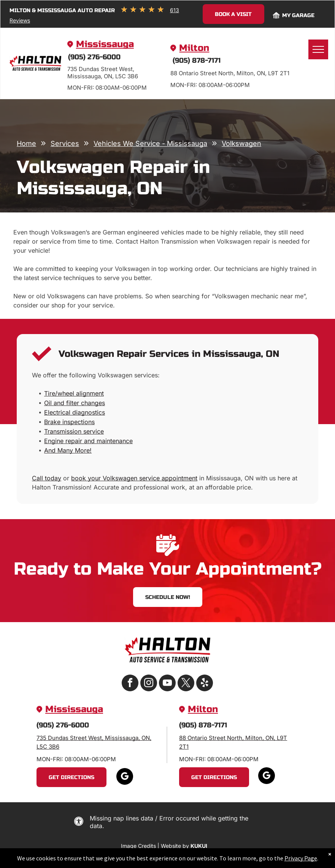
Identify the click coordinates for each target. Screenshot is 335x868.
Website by (175, 846)
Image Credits (138, 846)
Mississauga (105, 44)
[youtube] (167, 684)
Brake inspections (69, 422)
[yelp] (205, 684)
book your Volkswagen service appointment (134, 478)
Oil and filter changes (75, 403)
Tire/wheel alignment (74, 393)
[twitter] (186, 684)
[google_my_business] (125, 777)
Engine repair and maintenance (88, 441)
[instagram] (149, 684)
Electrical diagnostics (75, 412)
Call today (47, 478)
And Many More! (68, 450)
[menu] (318, 49)
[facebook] (130, 684)
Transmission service (74, 431)
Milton (194, 48)
